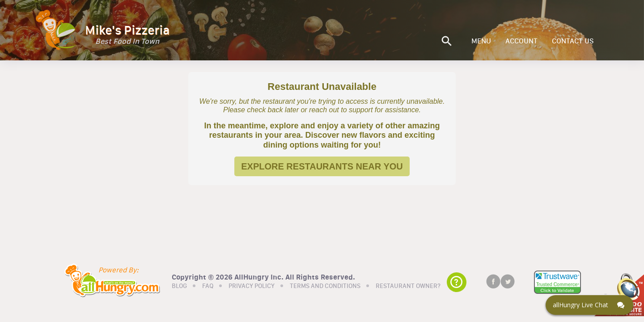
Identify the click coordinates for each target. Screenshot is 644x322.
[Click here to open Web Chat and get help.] (589, 305)
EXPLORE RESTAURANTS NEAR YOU (322, 166)
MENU (481, 41)
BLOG (179, 286)
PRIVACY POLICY (252, 286)
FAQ (208, 286)
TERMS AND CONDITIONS (325, 286)
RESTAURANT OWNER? (408, 286)
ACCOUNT (521, 41)
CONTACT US (573, 41)
